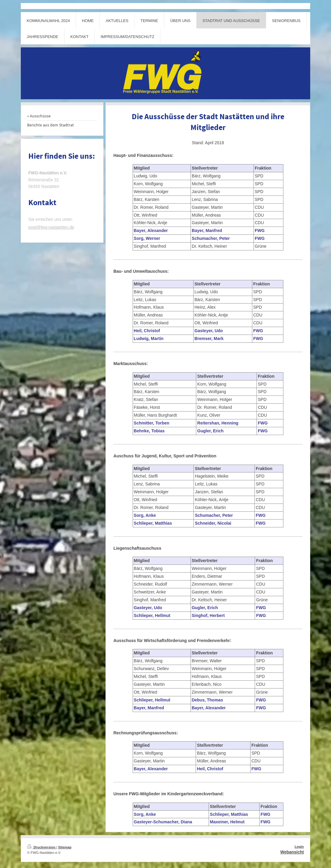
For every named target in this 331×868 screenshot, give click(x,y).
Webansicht (292, 852)
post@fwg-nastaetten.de (51, 227)
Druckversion (42, 847)
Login (299, 847)
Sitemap (65, 847)
